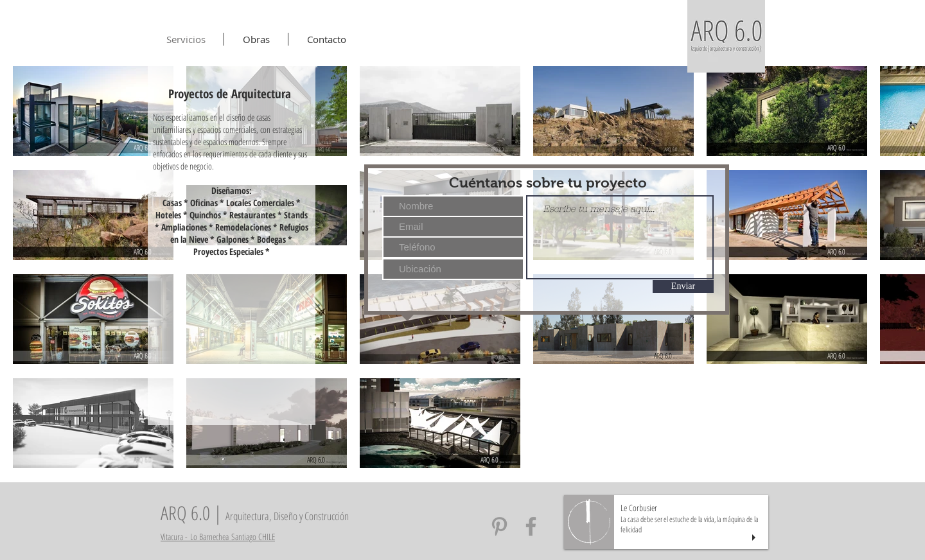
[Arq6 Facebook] (531, 526)
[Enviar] (683, 286)
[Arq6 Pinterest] (499, 526)
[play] (755, 538)
